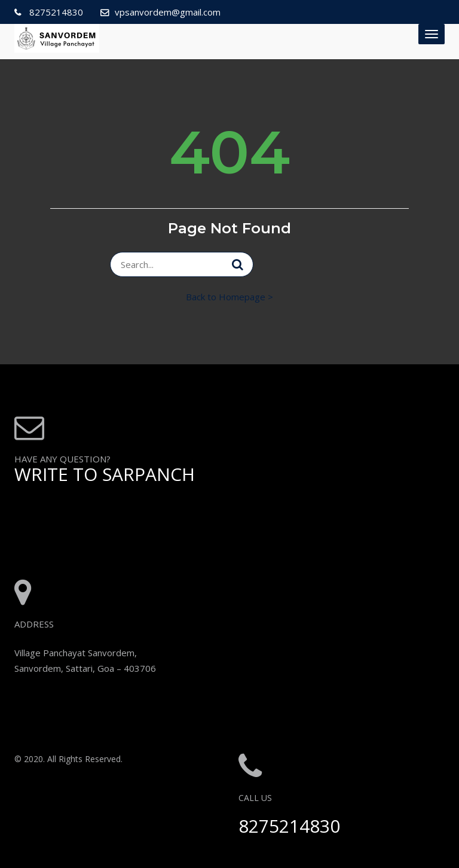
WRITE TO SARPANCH (105, 474)
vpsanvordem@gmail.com (168, 12)
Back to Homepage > (229, 297)
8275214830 (55, 12)
